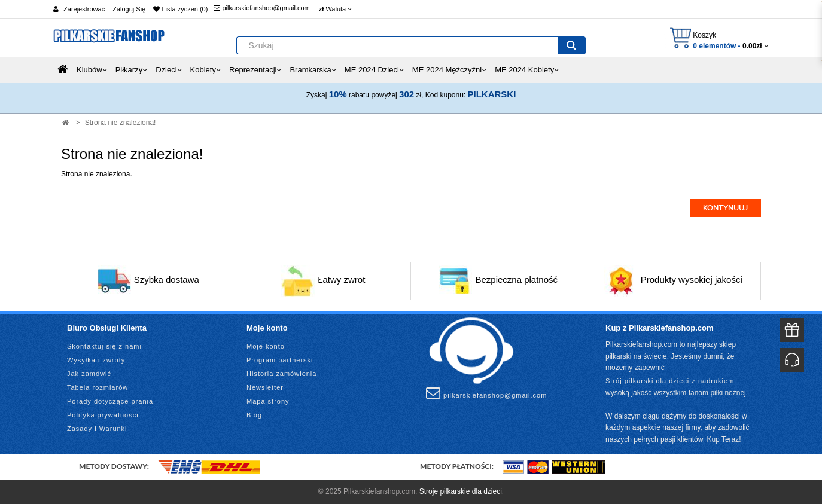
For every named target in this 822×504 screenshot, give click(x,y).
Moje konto (266, 346)
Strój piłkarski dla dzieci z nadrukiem (670, 381)
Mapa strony (268, 401)
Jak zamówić (89, 374)
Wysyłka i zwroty (96, 360)
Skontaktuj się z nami (104, 346)
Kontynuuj (725, 208)
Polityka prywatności (103, 415)
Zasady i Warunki (97, 429)
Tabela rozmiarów (98, 387)
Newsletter (265, 387)
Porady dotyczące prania (110, 401)
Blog (254, 415)
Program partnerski (280, 360)
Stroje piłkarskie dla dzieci (461, 491)
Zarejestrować (84, 9)
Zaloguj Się (129, 9)
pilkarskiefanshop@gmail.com (261, 8)
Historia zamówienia (281, 374)
